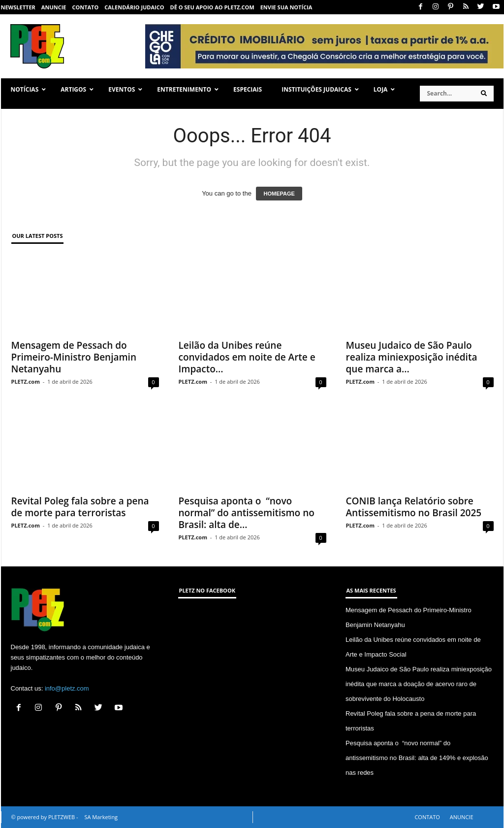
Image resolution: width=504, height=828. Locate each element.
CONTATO (85, 7)
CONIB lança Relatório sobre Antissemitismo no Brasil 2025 (414, 507)
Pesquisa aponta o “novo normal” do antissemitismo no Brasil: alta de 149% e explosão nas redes (417, 758)
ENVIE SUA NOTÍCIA (286, 7)
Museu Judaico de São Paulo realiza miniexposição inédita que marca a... (412, 357)
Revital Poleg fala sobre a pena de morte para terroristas (80, 507)
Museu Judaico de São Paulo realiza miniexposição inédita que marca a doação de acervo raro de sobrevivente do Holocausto (419, 684)
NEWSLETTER (18, 7)
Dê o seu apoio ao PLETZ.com (212, 7)
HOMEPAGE (279, 194)
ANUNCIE (54, 7)
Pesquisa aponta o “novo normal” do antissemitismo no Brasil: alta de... (247, 513)
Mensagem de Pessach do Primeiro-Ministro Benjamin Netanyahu (74, 357)
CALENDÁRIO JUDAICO (134, 7)
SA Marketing (101, 817)
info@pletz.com (67, 688)
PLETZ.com (26, 381)
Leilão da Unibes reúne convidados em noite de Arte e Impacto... (247, 357)
